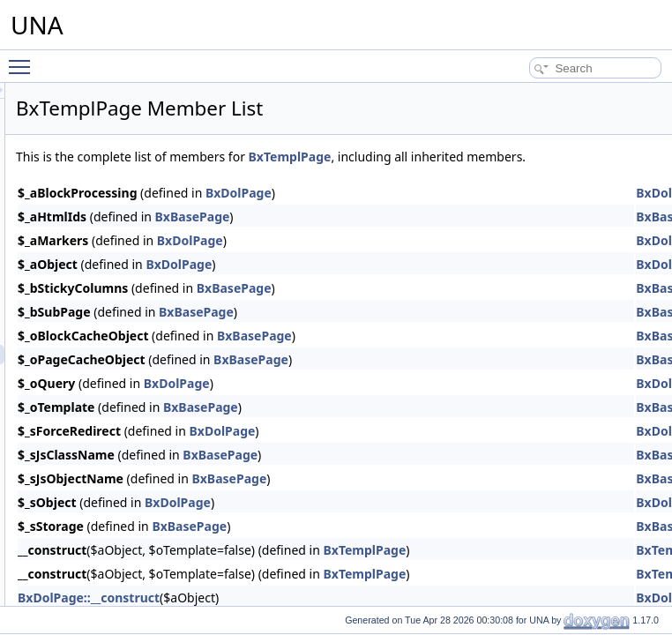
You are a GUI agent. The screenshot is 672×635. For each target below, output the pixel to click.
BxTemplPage (511, 157)
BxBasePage (413, 236)
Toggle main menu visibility (24, 59)
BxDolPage (459, 212)
